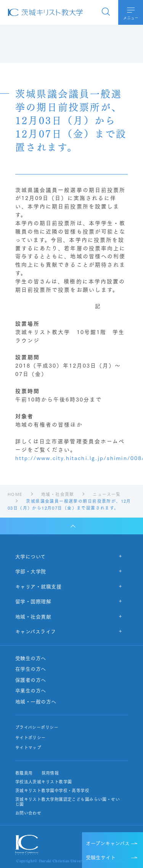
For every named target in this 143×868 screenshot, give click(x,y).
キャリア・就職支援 (39, 586)
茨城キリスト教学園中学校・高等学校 (52, 790)
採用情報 (50, 773)
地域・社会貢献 (33, 616)
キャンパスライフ (36, 631)
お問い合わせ (28, 813)
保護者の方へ (31, 680)
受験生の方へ (31, 658)
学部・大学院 (31, 571)
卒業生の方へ (31, 691)
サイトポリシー (31, 738)
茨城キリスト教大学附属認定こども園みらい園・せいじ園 (67, 802)
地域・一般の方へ (36, 702)
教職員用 (24, 773)
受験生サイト (101, 857)
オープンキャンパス (108, 843)
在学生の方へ (31, 669)
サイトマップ (28, 747)
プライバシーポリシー (37, 727)
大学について (31, 556)
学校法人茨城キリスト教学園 (44, 782)
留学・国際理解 (33, 601)
